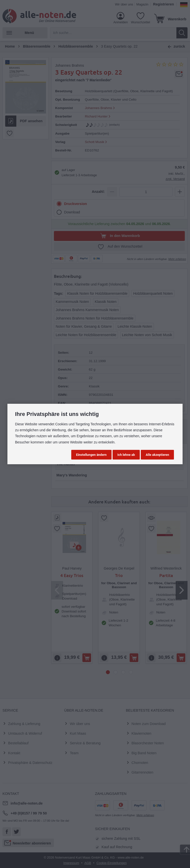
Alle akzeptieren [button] (157, 455)
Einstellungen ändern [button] (91, 455)
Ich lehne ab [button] (126, 455)
